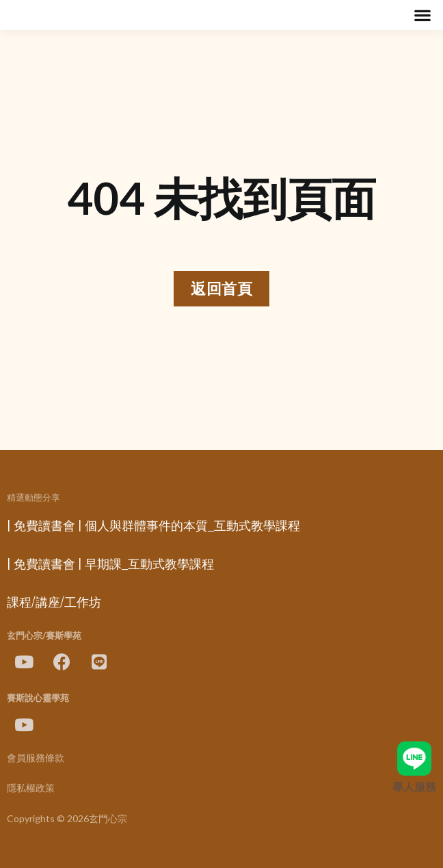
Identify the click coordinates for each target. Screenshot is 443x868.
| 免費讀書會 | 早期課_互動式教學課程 (110, 564)
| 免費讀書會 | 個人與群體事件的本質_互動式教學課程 (153, 526)
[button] (423, 15)
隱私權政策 (31, 788)
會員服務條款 (36, 758)
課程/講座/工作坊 (54, 603)
